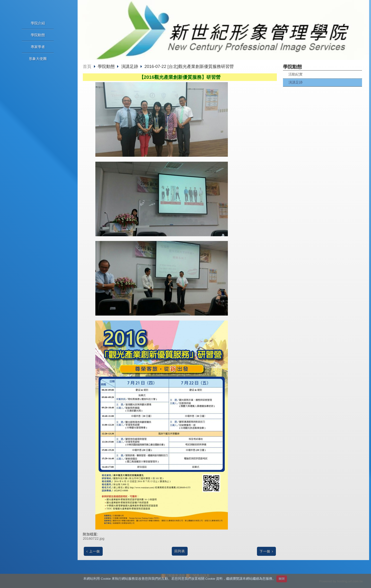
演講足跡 (296, 82)
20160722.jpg (94, 538)
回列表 (180, 551)
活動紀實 (296, 74)
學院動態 (107, 67)
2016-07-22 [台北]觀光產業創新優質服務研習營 (189, 67)
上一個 (95, 551)
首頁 (87, 67)
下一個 (265, 551)
